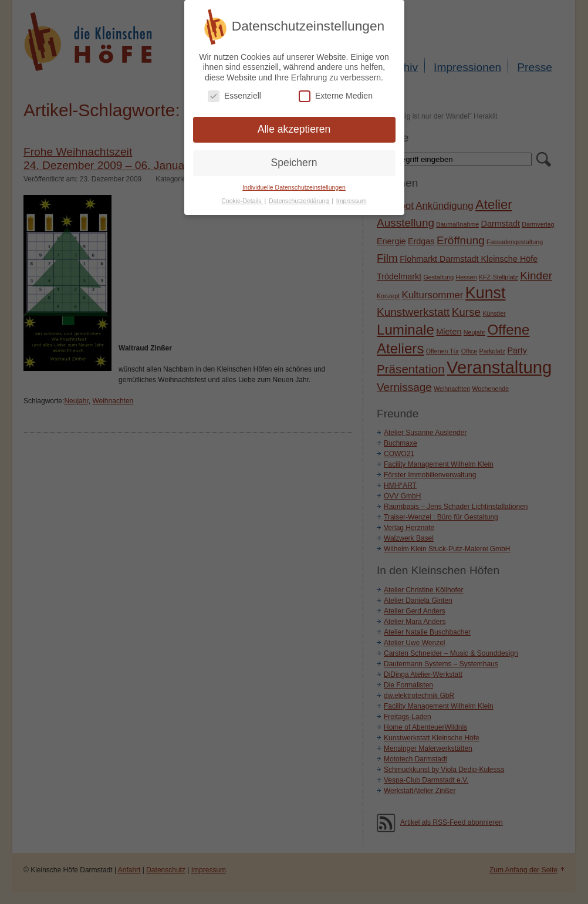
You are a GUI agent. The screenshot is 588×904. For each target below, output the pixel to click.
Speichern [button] (294, 159)
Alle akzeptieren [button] (294, 126)
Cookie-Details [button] (242, 197)
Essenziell (234, 92)
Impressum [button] (352, 197)
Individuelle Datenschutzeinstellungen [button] (294, 184)
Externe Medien (336, 92)
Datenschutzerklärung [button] (300, 197)
